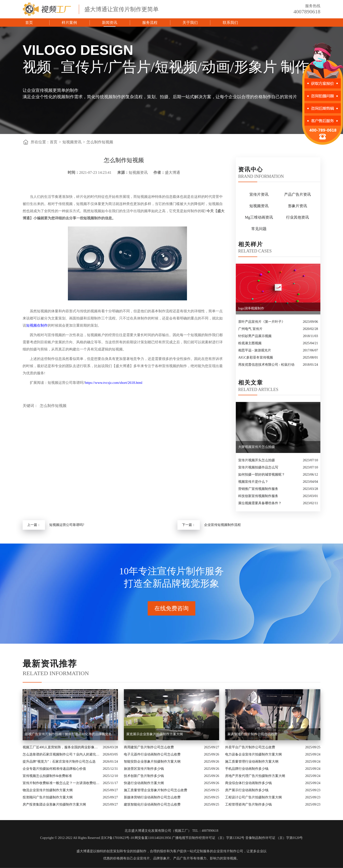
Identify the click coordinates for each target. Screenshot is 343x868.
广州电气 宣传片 (250, 329)
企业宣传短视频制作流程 (222, 525)
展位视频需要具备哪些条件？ (260, 503)
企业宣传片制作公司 (228, 851)
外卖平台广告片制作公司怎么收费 (250, 747)
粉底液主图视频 (250, 343)
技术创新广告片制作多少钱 (144, 776)
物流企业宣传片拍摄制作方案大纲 (48, 790)
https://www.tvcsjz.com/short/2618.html (114, 383)
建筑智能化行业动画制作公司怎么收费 (152, 804)
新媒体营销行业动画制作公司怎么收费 (152, 797)
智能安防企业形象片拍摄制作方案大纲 (152, 762)
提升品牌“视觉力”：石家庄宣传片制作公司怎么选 (59, 762)
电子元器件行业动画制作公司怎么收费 (152, 754)
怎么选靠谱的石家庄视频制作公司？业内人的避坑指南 (61, 754)
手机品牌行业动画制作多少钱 (247, 769)
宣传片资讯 (259, 194)
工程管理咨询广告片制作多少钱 (248, 804)
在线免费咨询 (171, 608)
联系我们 (230, 23)
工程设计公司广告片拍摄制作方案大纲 (253, 797)
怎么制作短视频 (100, 142)
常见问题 (259, 229)
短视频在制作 (37, 325)
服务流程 (150, 23)
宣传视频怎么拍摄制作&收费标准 (47, 776)
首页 (29, 23)
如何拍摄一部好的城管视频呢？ (262, 475)
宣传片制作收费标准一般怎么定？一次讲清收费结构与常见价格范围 (62, 783)
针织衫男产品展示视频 (255, 336)
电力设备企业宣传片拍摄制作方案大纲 (253, 754)
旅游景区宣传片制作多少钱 (144, 769)
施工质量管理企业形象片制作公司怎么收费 (156, 790)
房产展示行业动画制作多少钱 (247, 790)
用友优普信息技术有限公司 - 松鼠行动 (266, 365)
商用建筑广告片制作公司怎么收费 (149, 747)
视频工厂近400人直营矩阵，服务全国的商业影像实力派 (61, 747)
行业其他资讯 (298, 217)
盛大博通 (83, 851)
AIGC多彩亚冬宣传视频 (256, 357)
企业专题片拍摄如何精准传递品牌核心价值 (54, 769)
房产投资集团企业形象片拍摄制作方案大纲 (54, 804)
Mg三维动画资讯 (259, 217)
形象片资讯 (298, 206)
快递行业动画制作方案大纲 (144, 783)
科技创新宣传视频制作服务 (258, 496)
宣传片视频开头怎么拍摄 (257, 460)
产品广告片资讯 (298, 194)
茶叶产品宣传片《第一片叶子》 (262, 322)
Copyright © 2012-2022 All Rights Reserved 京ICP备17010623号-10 (87, 838)
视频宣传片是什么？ (253, 482)
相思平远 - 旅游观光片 (255, 350)
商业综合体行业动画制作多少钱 (248, 783)
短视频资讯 (72, 142)
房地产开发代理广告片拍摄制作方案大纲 (255, 776)
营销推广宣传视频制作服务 (258, 489)
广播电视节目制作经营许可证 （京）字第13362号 (208, 838)
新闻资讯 (110, 23)
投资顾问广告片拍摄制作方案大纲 (48, 797)
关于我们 (190, 23)
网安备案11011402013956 (153, 838)
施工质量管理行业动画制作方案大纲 (252, 762)
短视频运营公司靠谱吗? (67, 525)
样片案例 (69, 23)
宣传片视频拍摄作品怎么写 (258, 467)
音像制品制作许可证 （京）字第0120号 (274, 838)
